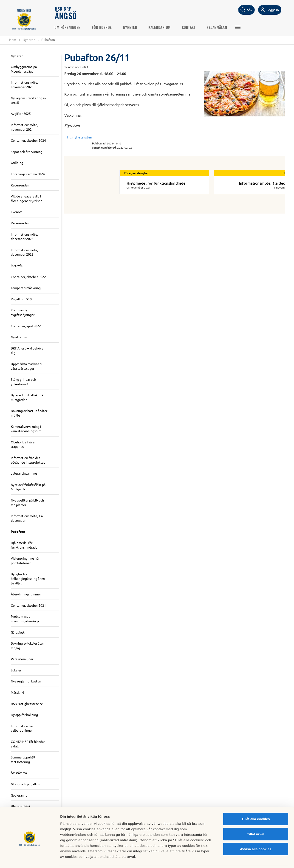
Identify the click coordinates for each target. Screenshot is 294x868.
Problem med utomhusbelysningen (26, 619)
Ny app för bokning (24, 715)
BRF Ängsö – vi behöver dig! (28, 350)
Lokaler (16, 670)
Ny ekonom (19, 337)
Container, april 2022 (26, 326)
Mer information (244, 859)
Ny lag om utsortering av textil (28, 100)
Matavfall (18, 265)
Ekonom (17, 212)
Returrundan (20, 185)
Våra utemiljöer (22, 659)
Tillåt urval (256, 818)
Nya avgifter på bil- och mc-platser (27, 502)
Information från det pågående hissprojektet (28, 460)
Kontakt (189, 28)
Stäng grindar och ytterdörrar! (23, 382)
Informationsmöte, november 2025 (24, 85)
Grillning (17, 163)
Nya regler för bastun (26, 681)
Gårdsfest (18, 632)
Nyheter (131, 28)
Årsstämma (19, 773)
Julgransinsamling (24, 473)
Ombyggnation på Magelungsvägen (24, 69)
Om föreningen (68, 28)
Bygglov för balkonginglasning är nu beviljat (28, 579)
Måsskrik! (17, 692)
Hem (13, 39)
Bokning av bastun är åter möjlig (29, 413)
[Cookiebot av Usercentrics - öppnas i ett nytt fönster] (30, 859)
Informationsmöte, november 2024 (24, 127)
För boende (103, 28)
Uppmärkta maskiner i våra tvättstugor (27, 366)
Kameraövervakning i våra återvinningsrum (26, 429)
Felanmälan (218, 28)
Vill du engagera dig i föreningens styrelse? (26, 199)
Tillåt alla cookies (256, 803)
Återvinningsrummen (26, 594)
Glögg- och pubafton (25, 784)
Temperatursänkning (26, 288)
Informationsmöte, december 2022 (24, 252)
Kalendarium (160, 28)
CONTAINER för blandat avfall (28, 744)
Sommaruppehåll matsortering (23, 760)
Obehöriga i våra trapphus (23, 444)
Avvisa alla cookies (256, 833)
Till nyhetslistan (79, 137)
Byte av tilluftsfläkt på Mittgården (27, 397)
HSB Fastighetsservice (27, 704)
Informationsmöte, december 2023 (24, 237)
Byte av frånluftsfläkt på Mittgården (28, 487)
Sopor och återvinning (27, 152)
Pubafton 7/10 (21, 299)
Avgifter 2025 (21, 114)
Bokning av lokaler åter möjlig (27, 645)
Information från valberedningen (23, 728)
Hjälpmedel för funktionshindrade (24, 545)
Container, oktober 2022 (28, 277)
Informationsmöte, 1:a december (27, 518)
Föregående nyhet (136, 173)
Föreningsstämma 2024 (28, 174)
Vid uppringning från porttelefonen (26, 561)
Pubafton (18, 532)
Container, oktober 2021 (28, 605)
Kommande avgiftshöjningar (23, 313)
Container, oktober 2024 (28, 141)
